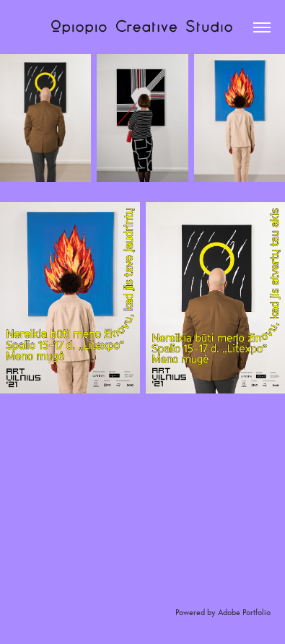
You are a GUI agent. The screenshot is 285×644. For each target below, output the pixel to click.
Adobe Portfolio (244, 612)
